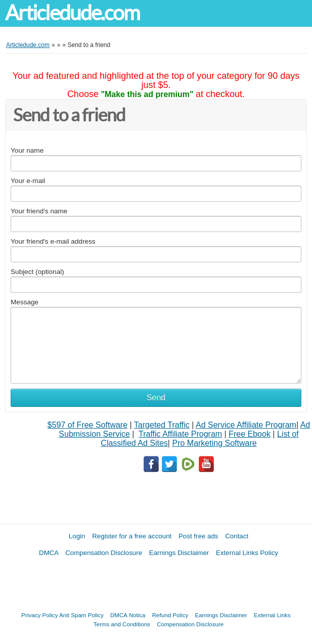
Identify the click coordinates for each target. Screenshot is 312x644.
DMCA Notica (128, 615)
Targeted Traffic (162, 425)
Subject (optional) (37, 272)
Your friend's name (39, 211)
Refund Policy (170, 615)
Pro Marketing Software (214, 443)
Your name (27, 150)
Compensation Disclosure (104, 553)
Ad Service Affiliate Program (246, 425)
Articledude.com (72, 13)
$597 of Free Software (87, 425)
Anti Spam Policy (81, 615)
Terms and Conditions (122, 624)
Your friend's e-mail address (53, 241)
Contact (237, 536)
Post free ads (198, 536)
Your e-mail (28, 181)
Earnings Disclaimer (179, 553)
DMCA (49, 553)
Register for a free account (132, 536)
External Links (272, 615)
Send (156, 398)
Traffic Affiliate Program (180, 434)
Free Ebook (250, 434)
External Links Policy (247, 553)
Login (77, 536)
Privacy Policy (39, 615)
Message (25, 302)
